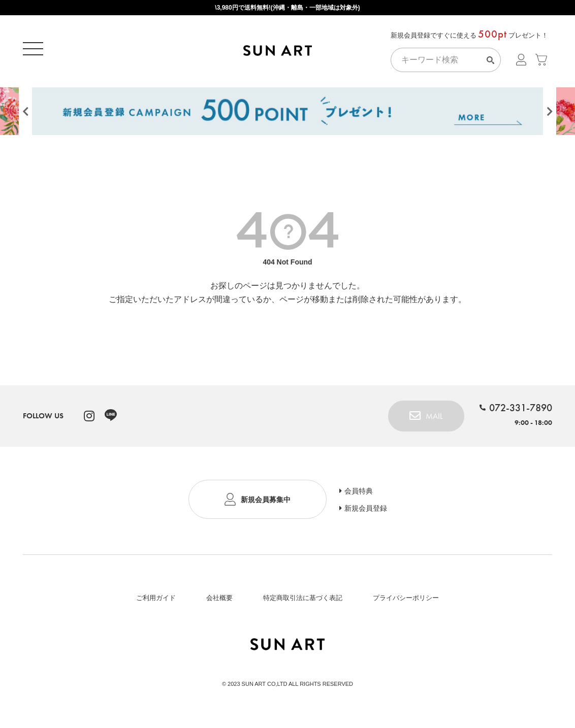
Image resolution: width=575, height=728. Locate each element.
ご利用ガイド (156, 601)
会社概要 (219, 601)
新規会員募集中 (266, 503)
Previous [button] (25, 115)
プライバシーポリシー (406, 601)
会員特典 (359, 494)
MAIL (434, 420)
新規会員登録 (366, 512)
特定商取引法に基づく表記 (303, 601)
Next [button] (550, 115)
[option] (287, 113)
